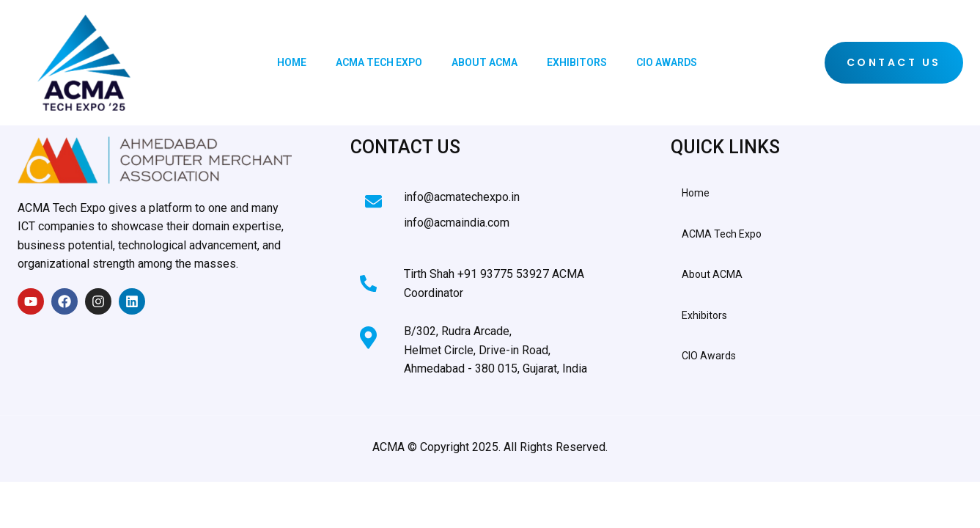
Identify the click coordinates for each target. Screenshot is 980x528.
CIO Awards (667, 62)
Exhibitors (577, 62)
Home (292, 62)
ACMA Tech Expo (379, 62)
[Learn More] (481, 202)
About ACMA (485, 62)
